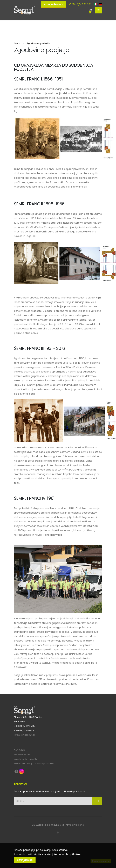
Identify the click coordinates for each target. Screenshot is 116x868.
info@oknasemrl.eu (25, 735)
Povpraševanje (54, 5)
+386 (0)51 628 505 (80, 4)
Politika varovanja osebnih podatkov (34, 763)
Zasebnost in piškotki (25, 759)
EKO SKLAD (19, 750)
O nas (17, 43)
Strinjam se (25, 860)
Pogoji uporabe (23, 755)
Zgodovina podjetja (38, 43)
